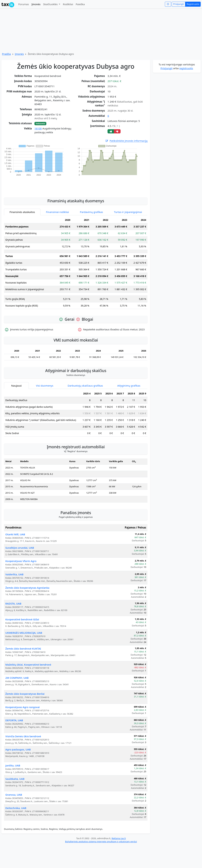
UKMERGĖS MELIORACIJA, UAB (24, 633)
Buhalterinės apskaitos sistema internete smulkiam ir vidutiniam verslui (101, 841)
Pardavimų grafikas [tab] (91, 212)
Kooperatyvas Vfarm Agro (21, 561)
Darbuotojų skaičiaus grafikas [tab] (85, 386)
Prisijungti (179, 4)
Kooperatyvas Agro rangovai (22, 707)
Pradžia (6, 54)
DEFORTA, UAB (14, 720)
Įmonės (36, 4)
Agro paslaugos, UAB (18, 749)
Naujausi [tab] (16, 386)
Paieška (80, 4)
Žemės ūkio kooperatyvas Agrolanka (27, 588)
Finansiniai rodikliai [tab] (57, 212)
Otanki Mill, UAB (15, 534)
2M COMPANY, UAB (17, 678)
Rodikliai (68, 4)
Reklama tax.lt (119, 838)
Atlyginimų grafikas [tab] (129, 386)
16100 (38, 128)
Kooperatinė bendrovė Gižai (22, 619)
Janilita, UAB (13, 765)
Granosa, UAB (14, 795)
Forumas (23, 4)
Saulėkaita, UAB (15, 779)
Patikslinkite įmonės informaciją (126, 141)
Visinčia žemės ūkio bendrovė (23, 736)
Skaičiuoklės (51, 4)
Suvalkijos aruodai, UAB (20, 548)
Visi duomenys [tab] (45, 386)
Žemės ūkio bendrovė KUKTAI (23, 649)
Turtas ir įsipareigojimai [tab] (128, 212)
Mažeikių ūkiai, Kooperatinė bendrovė (28, 665)
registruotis (186, 68)
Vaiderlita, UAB (14, 574)
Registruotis (193, 4)
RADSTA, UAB (13, 604)
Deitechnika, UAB (16, 808)
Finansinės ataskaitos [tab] (22, 212)
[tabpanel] (76, 264)
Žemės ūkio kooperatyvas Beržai (25, 694)
